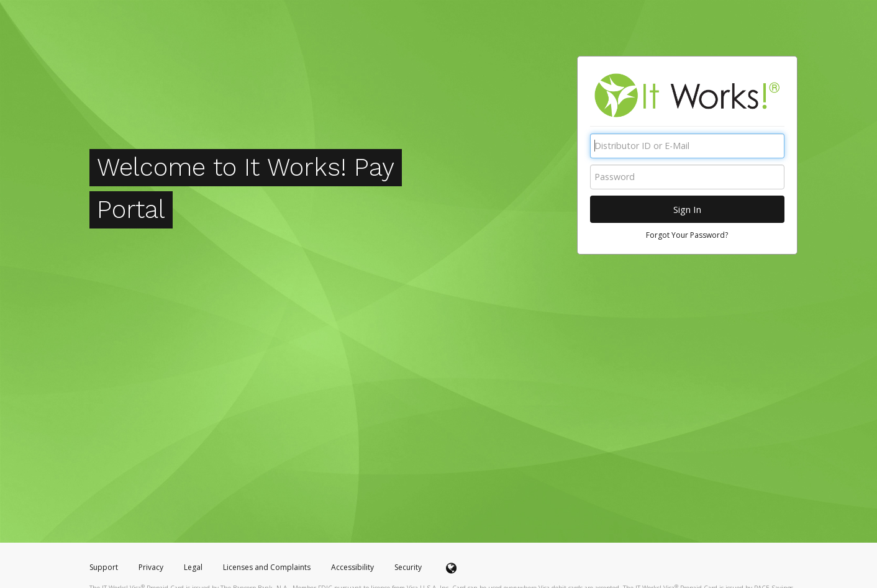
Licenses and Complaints (268, 567)
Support (104, 567)
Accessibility (352, 567)
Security (408, 567)
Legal (193, 567)
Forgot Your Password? (687, 235)
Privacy (151, 567)
